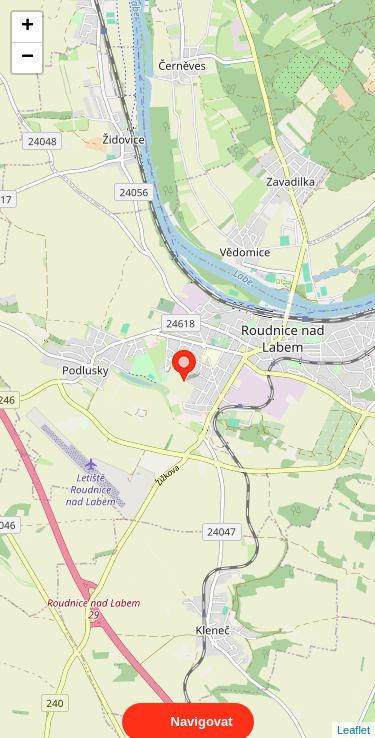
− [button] (27, 58)
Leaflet (353, 712)
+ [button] (27, 27)
